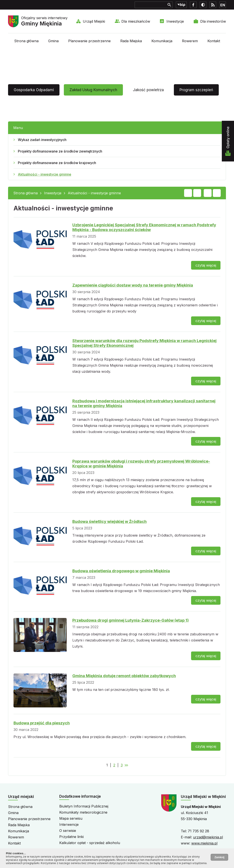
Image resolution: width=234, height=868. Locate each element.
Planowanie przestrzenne (89, 41)
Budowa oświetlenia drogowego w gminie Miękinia (121, 571)
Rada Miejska (131, 41)
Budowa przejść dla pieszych (42, 723)
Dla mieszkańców (136, 21)
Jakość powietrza (148, 90)
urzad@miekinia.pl (208, 837)
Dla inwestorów (213, 21)
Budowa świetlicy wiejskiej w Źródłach (109, 521)
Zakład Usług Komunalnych (93, 90)
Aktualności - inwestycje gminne (45, 174)
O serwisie (68, 831)
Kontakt (214, 41)
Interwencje (69, 824)
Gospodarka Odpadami (34, 90)
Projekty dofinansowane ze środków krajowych (57, 163)
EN (223, 5)
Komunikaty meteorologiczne (83, 812)
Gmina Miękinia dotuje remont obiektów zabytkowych (124, 676)
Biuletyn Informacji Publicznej (84, 806)
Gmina (53, 41)
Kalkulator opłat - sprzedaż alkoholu (90, 843)
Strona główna (26, 41)
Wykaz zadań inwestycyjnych (42, 140)
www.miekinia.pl (204, 843)
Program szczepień (196, 90)
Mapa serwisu (71, 818)
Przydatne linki (71, 837)
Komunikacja (162, 41)
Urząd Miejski (94, 21)
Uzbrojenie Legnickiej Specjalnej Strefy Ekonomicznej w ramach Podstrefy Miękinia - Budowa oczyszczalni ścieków (144, 227)
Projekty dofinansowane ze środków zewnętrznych (60, 151)
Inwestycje (175, 21)
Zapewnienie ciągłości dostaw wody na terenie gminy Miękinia (133, 285)
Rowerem (190, 41)
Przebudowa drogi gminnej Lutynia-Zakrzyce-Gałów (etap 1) (131, 620)
